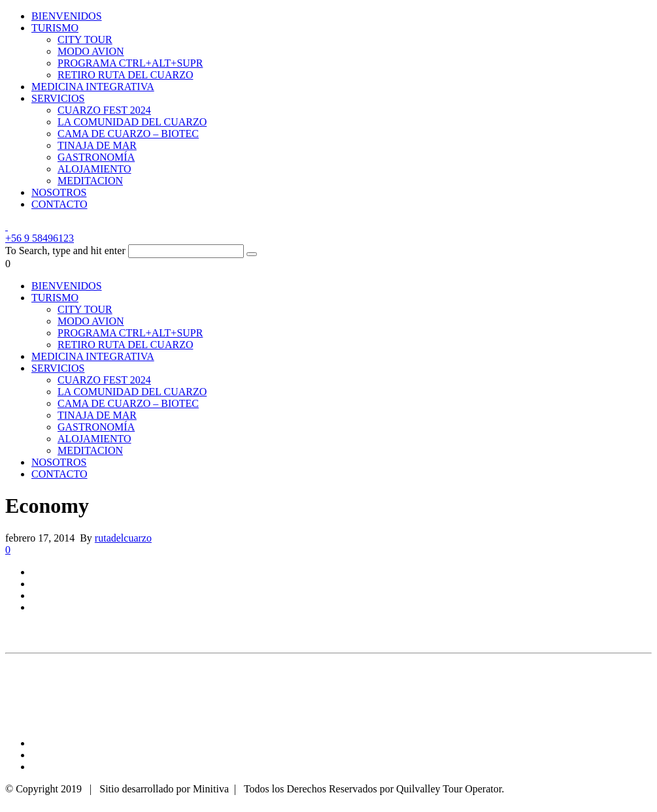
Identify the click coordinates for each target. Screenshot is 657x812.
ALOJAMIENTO (94, 169)
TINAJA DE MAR (97, 145)
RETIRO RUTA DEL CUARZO (125, 75)
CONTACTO (59, 204)
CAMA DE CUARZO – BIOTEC (128, 134)
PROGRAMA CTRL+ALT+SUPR (130, 63)
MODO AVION (91, 51)
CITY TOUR (85, 40)
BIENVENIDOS (67, 16)
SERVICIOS (58, 98)
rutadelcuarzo (123, 538)
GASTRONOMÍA (96, 157)
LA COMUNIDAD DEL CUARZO (132, 122)
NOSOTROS (59, 192)
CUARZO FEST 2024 (104, 110)
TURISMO (55, 28)
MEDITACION (90, 181)
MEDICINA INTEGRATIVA (93, 87)
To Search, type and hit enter (65, 251)
